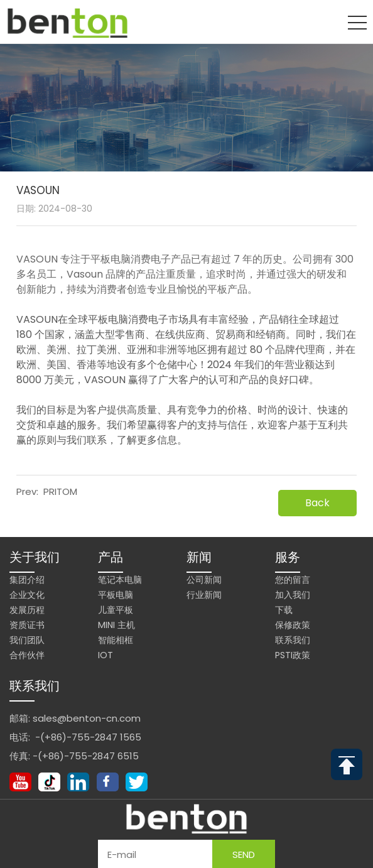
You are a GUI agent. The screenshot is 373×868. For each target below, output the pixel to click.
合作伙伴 (27, 655)
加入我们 (293, 595)
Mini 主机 (116, 625)
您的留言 (293, 580)
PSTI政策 (293, 655)
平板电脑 (116, 595)
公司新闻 (204, 580)
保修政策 (293, 625)
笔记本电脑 (120, 580)
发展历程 (27, 610)
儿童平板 (116, 610)
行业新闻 (204, 595)
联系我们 (293, 640)
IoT (105, 655)
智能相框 (116, 640)
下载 (284, 610)
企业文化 (27, 595)
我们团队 (27, 640)
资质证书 (27, 625)
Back (317, 503)
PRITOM (60, 491)
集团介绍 (27, 580)
